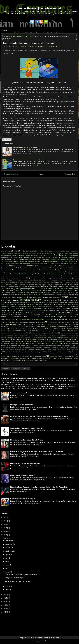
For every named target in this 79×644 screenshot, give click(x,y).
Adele (71, 251)
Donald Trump (16, 280)
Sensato (12, 344)
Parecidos (63, 329)
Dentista (52, 276)
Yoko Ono (38, 360)
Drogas (32, 280)
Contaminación (14, 272)
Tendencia (60, 350)
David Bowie (19, 276)
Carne (70, 266)
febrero (8, 586)
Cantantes (30, 266)
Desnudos (75, 276)
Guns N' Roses (37, 294)
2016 (20, 251)
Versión (35, 356)
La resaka (58, 308)
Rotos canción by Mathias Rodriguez (23, 475)
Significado (5, 346)
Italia (51, 302)
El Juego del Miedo (63, 282)
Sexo (38, 344)
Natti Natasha (11, 325)
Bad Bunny (11, 36)
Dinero (56, 278)
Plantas (40, 333)
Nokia (27, 327)
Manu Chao (63, 315)
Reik (21, 339)
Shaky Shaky (49, 344)
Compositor (51, 270)
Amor (52, 253)
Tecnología (30, 350)
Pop (59, 333)
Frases (17, 290)
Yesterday (27, 360)
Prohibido (15, 335)
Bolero (71, 261)
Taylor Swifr (5, 350)
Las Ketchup (40, 311)
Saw (57, 342)
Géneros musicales (44, 292)
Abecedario (52, 251)
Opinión (3, 329)
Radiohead (27, 337)
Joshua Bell (43, 304)
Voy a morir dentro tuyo (43, 358)
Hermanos (4, 297)
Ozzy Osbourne (41, 329)
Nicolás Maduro (52, 325)
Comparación (43, 270)
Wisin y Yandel (6, 360)
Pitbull (28, 333)
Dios (60, 278)
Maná (57, 315)
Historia (29, 297)
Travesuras (75, 352)
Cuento (3, 274)
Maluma (48, 315)
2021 (5, 535)
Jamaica (60, 302)
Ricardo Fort (57, 339)
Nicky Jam (45, 325)
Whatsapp (75, 358)
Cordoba (33, 272)
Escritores (28, 286)
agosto (8, 555)
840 (47, 251)
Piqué (24, 333)
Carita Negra (51, 266)
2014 (13, 251)
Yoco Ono (32, 360)
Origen (8, 329)
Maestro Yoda (30, 315)
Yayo (23, 360)
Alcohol (30, 253)
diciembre (9, 541)
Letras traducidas (10, 313)
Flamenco (56, 288)
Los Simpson (65, 313)
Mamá (53, 315)
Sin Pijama (34, 346)
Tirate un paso (54, 352)
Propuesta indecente (23, 335)
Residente (40, 339)
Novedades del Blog (42, 327)
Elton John (47, 284)
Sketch (39, 346)
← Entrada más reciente (10, 174)
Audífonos (7, 257)
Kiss (49, 306)
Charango (12, 268)
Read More (37, 153)
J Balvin (55, 302)
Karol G (46, 306)
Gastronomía (27, 292)
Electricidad (35, 284)
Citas (70, 268)
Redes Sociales (68, 337)
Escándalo (21, 286)
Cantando (23, 266)
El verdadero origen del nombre (20, 284)
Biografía (8, 261)
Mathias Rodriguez (57, 317)
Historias (45, 297)
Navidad (17, 325)
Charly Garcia (20, 268)
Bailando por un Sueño (13, 259)
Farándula (25, 288)
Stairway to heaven (16, 348)
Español (48, 286)
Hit (49, 297)
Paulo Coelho (12, 331)
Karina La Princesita (37, 306)
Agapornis (4, 253)
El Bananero (40, 282)
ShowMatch (61, 344)
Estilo (63, 286)
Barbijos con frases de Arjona (21, 393)
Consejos (70, 270)
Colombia (11, 270)
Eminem (60, 284)
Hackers (57, 294)
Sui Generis (43, 348)
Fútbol (76, 290)
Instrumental (74, 300)
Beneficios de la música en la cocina (25, 148)
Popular (6, 369)
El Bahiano (21, 282)
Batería (43, 259)
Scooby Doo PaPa (63, 342)
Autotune (31, 257)
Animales (18, 255)
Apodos (52, 255)
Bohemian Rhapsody (63, 261)
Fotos (3, 290)
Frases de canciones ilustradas (46, 290)
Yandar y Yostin (17, 360)
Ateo (2, 257)
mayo (7, 565)
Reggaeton (15, 339)
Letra (76, 310)
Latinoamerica (53, 311)
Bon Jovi (8, 264)
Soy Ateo (73, 346)
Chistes (50, 268)
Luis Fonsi (5, 315)
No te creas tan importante (14, 327)
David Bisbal (11, 276)
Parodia (69, 329)
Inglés (60, 300)
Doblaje (3, 280)
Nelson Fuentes (24, 325)
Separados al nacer (21, 344)
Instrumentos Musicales (9, 302)
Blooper (32, 261)
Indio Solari (47, 300)
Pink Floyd (14, 333)
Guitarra (20, 294)
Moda (76, 319)
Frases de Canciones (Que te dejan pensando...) (40, 8)
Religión (25, 339)
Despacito (5, 278)
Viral (28, 358)
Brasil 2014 (19, 264)
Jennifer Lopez (74, 302)
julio (7, 558)
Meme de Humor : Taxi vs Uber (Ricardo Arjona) (27, 440)
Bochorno (55, 261)
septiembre (9, 551)
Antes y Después (26, 255)
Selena (76, 342)
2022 (5, 531)
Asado (72, 255)
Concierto (58, 270)
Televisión (54, 350)
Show (56, 344)
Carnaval (66, 266)
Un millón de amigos (72, 354)
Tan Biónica (67, 348)
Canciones (10, 266)
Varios (19, 356)
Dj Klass (76, 278)
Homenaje (53, 297)
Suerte (38, 348)
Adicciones (75, 251)
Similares (20, 346)
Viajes (44, 356)
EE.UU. (74, 280)
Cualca (55, 272)
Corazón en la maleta (25, 272)
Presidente (68, 333)
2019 (5, 595)
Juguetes (17, 306)
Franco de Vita (9, 290)
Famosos (16, 288)
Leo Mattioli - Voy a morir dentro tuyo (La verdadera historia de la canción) (37, 452)
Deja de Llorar (38, 276)
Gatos (33, 292)
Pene (40, 331)
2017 (23, 251)
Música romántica (67, 322)
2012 (6, 251)
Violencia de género (6, 358)
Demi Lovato (46, 276)
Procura (3, 335)
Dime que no (50, 278)
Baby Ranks (48, 257)
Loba (23, 313)
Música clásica (57, 322)
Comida (36, 270)
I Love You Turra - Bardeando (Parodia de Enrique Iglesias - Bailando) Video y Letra (39, 487)
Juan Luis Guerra (52, 304)
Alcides (26, 253)
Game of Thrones (11, 292)
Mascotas (48, 317)
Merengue (34, 319)
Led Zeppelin (62, 311)
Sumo (49, 348)
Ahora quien (10, 253)
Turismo (48, 354)
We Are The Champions (66, 358)
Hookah (58, 297)
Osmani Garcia (27, 329)
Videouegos (66, 356)
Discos (63, 278)
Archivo (26, 369)
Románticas (23, 341)
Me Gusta (8, 319)
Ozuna (34, 329)
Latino (46, 311)
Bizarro (13, 261)
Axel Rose (42, 257)
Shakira (43, 344)
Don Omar (9, 280)
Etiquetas (16, 369)
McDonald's (67, 317)
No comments (54, 46)
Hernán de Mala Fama (13, 297)
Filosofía (50, 288)
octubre (8, 548)
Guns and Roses (27, 294)
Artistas (68, 255)
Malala (43, 315)
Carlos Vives (59, 266)
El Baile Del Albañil (30, 282)
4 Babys (41, 251)
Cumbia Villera (24, 274)
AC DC (63, 251)
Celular (3, 268)
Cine (67, 268)
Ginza (52, 292)
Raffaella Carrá (35, 337)
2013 (9, 251)
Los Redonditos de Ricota (54, 313)
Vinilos (71, 356)
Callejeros (55, 264)
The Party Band (24, 352)
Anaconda (66, 253)
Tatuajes (73, 348)
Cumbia (16, 274)
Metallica (43, 319)
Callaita (50, 264)
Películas (35, 331)
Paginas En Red (43, 641)
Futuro (3, 292)
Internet (39, 302)
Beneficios (70, 259)
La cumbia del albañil (7, 308)
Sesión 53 (34, 344)
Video (48, 356)
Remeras (31, 339)
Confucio (64, 270)
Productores (9, 335)
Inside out (66, 300)
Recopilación (60, 337)
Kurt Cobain (55, 306)
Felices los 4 (32, 288)
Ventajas (30, 356)
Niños (66, 325)
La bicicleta (74, 306)
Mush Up (42, 322)
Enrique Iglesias (73, 284)
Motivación (4, 322)
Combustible (18, 270)
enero (7, 590)
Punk (53, 335)
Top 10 (66, 352)
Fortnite (66, 288)
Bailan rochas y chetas (72, 257)
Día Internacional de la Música (17, 278)
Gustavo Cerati (46, 294)
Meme (15, 319)
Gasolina (20, 292)
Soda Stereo (57, 346)
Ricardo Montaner (65, 339)
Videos (60, 356)
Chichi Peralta (28, 268)
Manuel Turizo (70, 315)
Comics (32, 270)
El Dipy (56, 282)
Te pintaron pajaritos (21, 350)
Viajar (40, 356)
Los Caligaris (36, 313)
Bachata (54, 257)
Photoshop (72, 331)
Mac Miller (12, 315)
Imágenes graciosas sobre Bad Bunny (17, 581)
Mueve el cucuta (16, 322)
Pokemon (49, 333)
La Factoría (17, 308)
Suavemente (32, 348)
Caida (46, 264)
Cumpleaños (34, 274)
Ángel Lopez (11, 255)
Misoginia (71, 319)
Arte (63, 255)
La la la (24, 308)
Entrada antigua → (71, 174)
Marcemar (10, 317)
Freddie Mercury (62, 290)
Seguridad (71, 342)
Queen (64, 335)
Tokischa (61, 352)
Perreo (58, 331)
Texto (68, 350)
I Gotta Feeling (73, 297)
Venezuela (24, 356)
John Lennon (27, 304)
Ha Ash (52, 294)
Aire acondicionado (19, 253)
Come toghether (26, 270)
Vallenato (14, 356)
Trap (35, 36)
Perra (55, 331)
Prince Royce (74, 333)
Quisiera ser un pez (14, 337)
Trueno (8, 354)
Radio (23, 337)
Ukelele (64, 354)
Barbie (39, 259)
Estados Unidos (56, 286)
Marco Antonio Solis (19, 317)
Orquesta (13, 329)
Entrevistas (15, 286)
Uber (60, 354)
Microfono (65, 319)
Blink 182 (27, 261)
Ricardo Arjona (48, 339)
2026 (37, 251)
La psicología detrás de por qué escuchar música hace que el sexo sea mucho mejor (39, 416)
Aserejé (76, 255)
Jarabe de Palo (66, 302)
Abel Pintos (58, 251)
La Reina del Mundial (48, 308)
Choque (55, 268)
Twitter (57, 354)
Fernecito (40, 288)
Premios (63, 333)
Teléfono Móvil (40, 350)
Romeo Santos (31, 341)
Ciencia (63, 268)
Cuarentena (61, 272)
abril (7, 569)
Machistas (18, 315)
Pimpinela (8, 333)
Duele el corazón (40, 280)
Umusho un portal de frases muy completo (25, 463)
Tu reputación (41, 354)
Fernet (45, 288)
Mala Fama (37, 315)
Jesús (2, 304)
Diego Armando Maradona (39, 278)
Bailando (4, 259)
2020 (5, 538)
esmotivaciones (35, 286)
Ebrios (56, 280)
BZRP (29, 264)
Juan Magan (60, 304)
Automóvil (24, 257)
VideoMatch (54, 356)
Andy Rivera (4, 255)
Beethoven (63, 259)
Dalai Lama (60, 274)
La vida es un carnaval (30, 311)
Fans (20, 288)
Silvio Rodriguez (13, 346)
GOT (65, 292)
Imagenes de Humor (31, 300)
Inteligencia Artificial (23, 302)
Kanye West (23, 306)
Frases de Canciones (28, 290)
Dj (72, 278)
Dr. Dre (23, 280)
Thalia (73, 350)
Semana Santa (5, 344)
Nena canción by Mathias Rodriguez (23, 499)
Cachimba (33, 264)
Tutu (51, 354)
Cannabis (17, 266)
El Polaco (71, 282)
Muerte (9, 322)
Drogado (27, 280)
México (49, 319)
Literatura (18, 313)
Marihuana (29, 317)
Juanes (76, 304)
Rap (51, 337)
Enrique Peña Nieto (6, 286)
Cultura (11, 274)
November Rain (54, 327)
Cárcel (45, 266)
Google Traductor (59, 292)
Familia (11, 288)
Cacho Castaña (40, 264)
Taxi (77, 348)
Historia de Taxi (37, 297)
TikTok (44, 352)
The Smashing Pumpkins (35, 352)
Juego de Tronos (5, 306)
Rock (16, 341)
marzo (8, 572)
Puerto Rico (38, 335)
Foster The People (73, 288)
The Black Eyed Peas (13, 352)
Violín (18, 358)
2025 (33, 251)
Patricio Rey (4, 331)
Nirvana (71, 325)
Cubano (76, 272)
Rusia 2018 (44, 341)
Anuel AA (46, 255)
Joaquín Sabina (19, 304)
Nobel (24, 327)
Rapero (54, 337)
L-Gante (61, 306)
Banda (29, 259)
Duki (47, 280)
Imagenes (15, 300)
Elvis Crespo (54, 284)
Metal (39, 319)
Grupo (69, 292)
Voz (51, 358)
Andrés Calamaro (73, 253)
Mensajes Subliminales (25, 319)
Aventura (36, 257)
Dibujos (29, 278)
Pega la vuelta (28, 331)
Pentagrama (45, 331)
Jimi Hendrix (7, 304)
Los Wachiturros (74, 313)
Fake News (5, 288)
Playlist (44, 333)
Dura (50, 280)
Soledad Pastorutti (65, 346)
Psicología (32, 335)
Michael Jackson (56, 319)
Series (29, 344)
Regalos (3, 339)
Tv (54, 354)
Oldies (76, 327)
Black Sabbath (20, 261)
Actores (67, 251)
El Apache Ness (13, 282)
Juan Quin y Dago (69, 304)
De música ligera (28, 276)
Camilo (60, 264)
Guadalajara (74, 292)
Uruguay (8, 356)
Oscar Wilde (20, 329)
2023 (30, 251)
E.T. (53, 280)
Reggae (8, 339)
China (42, 268)
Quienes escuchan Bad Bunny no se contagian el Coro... (24, 574)
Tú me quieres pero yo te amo (18, 354)
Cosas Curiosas (48, 272)
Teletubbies (48, 350)
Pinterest (20, 333)
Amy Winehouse (58, 253)
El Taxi (8, 284)
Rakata (41, 337)
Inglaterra (54, 300)
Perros (63, 331)
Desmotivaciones (66, 276)
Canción (65, 263)
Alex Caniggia (36, 253)
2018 (27, 251)
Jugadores (12, 306)
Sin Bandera (27, 346)
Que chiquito (58, 335)
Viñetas (76, 356)
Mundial (37, 322)
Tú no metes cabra (32, 354)
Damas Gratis (68, 274)
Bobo (50, 261)
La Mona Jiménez (37, 308)
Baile (21, 259)
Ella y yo (41, 284)
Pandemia (57, 329)
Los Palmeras (44, 313)
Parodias (75, 329)
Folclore (61, 288)
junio (7, 561)
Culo (7, 274)
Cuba (72, 272)
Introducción (46, 302)
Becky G (58, 259)
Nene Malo (32, 325)
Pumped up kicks (47, 335)
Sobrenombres (49, 346)
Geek (36, 292)
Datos (6, 276)
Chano (8, 268)
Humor (26, 36)
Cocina (6, 270)
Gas (17, 292)
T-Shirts (61, 348)
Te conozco (11, 350)
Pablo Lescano (49, 329)
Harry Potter (63, 294)
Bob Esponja (38, 261)
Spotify (8, 348)
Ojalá (72, 327)
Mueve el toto (25, 322)
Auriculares (17, 257)
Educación (69, 280)
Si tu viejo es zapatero (72, 344)
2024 (5, 524)
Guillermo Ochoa (13, 294)
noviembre (9, 544)
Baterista (48, 259)
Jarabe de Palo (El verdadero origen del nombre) (27, 428)
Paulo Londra (20, 331)
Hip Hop (23, 297)
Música (49, 322)
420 (45, 251)
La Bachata (67, 306)
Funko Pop (70, 290)
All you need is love (45, 253)
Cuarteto (68, 272)
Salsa (49, 341)
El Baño (46, 282)
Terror (64, 350)
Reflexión (75, 337)
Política (54, 333)
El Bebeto (51, 282)
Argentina (58, 255)
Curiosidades (42, 274)
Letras (3, 313)
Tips (48, 352)
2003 (3, 251)
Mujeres (31, 322)
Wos (12, 360)
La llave (29, 308)
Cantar (37, 266)
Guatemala (5, 294)
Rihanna (3, 342)
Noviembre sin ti (64, 327)
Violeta (14, 358)
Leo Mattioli (69, 311)
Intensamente (33, 302)
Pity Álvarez (34, 333)
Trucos (3, 354)
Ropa (38, 341)
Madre (24, 315)
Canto (41, 266)
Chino (46, 268)
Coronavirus (19, 36)
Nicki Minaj (39, 325)
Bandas (34, 259)
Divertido (69, 278)
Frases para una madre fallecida (21, 405)
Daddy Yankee (52, 274)
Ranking (46, 337)
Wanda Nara (56, 358)
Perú (66, 331)
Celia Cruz (75, 266)
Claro (74, 268)
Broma (25, 264)
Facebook (72, 286)
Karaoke (29, 306)
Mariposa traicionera (39, 317)
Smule (43, 346)
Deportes (58, 276)
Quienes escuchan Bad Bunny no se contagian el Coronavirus (29, 43)
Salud (31, 36)
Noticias (32, 327)
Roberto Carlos (10, 342)
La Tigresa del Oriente (68, 308)
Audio (11, 257)
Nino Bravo (61, 325)
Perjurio (51, 331)
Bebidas (53, 259)
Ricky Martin (74, 339)
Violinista (23, 358)
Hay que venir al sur (72, 294)
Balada (25, 259)
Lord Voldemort (28, 313)
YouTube (44, 360)
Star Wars (25, 348)
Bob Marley (45, 261)
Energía (65, 284)
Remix (36, 339)
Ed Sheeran (61, 280)
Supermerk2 (55, 348)
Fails (76, 286)
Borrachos (13, 264)
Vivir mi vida (33, 358)
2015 (16, 251)
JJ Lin (13, 304)
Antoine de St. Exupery (37, 255)
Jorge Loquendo (36, 304)
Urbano (3, 356)
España (42, 286)
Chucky (59, 268)
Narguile (3, 325)
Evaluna (67, 286)
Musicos (75, 322)
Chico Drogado (36, 268)
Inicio (5, 30)
